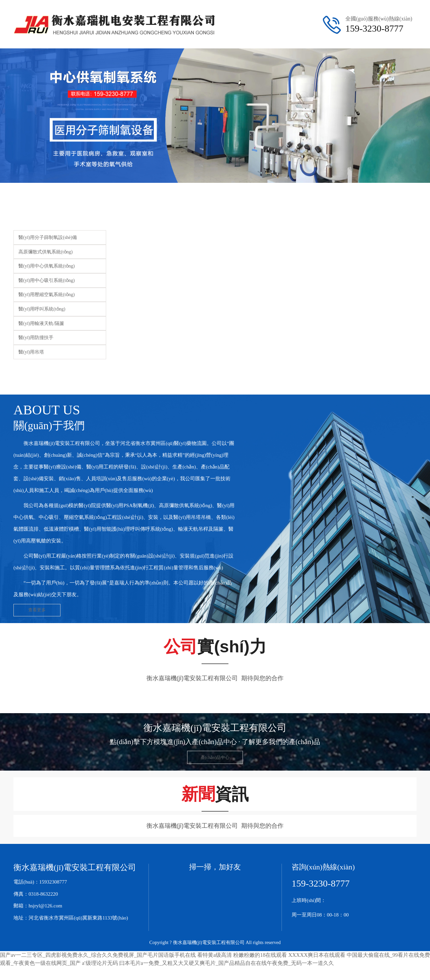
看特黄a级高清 (214, 957)
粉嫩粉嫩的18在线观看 (260, 957)
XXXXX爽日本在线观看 (317, 957)
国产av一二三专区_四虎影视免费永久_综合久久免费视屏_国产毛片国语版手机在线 (98, 957)
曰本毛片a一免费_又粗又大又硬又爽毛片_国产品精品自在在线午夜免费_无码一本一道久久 (227, 965)
